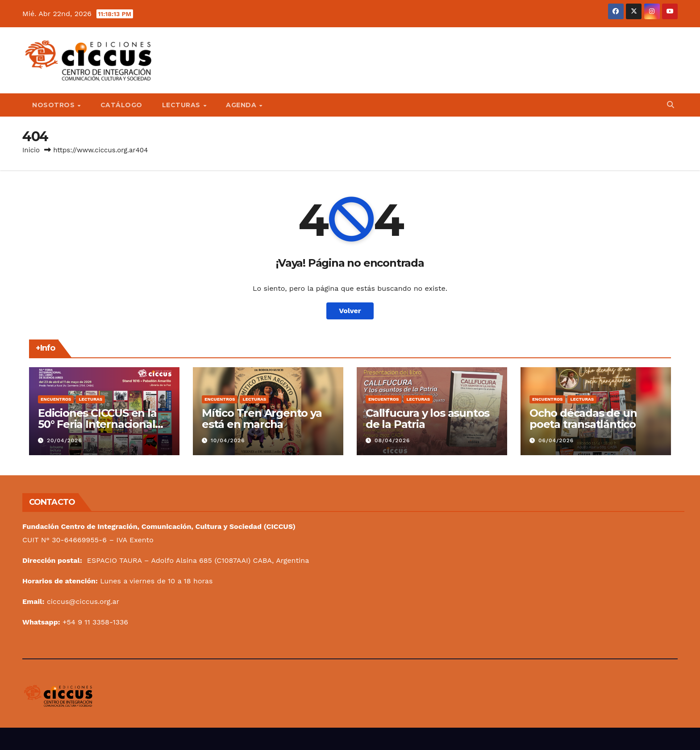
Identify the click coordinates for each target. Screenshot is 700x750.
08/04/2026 (392, 440)
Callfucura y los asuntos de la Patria (427, 419)
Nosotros (54, 105)
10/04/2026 (228, 440)
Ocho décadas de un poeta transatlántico (583, 419)
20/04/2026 (65, 440)
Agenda (242, 105)
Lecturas (182, 105)
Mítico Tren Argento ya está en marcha (262, 419)
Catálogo (121, 105)
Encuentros (56, 399)
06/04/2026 (556, 440)
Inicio (31, 150)
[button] (671, 105)
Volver (350, 311)
